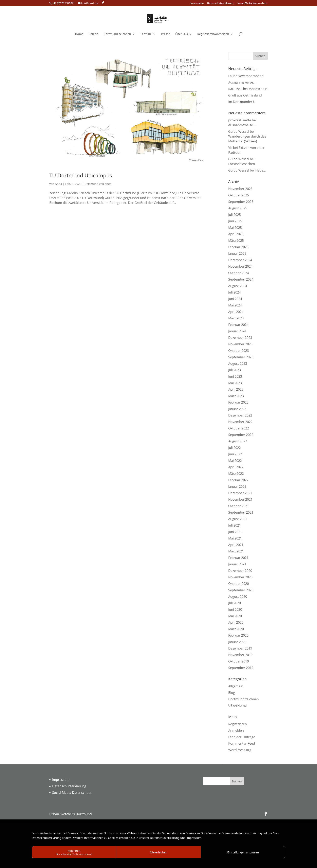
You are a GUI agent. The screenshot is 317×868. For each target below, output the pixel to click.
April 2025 (236, 234)
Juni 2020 (235, 609)
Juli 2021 (235, 525)
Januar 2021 (237, 564)
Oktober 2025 (239, 195)
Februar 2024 (238, 325)
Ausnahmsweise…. (242, 82)
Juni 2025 (235, 221)
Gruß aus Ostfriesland (245, 95)
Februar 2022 (238, 480)
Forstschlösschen (242, 164)
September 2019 (241, 668)
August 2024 (238, 286)
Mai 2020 (235, 616)
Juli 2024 (235, 292)
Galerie (93, 34)
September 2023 (241, 357)
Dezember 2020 (240, 571)
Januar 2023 (237, 409)
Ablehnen (74, 852)
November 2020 (240, 577)
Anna (59, 184)
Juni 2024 (235, 299)
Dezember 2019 (240, 648)
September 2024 (241, 279)
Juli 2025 (235, 215)
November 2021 (240, 499)
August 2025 (238, 208)
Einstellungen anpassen (243, 852)
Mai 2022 (235, 461)
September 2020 (241, 590)
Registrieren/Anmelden (213, 34)
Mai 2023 (235, 383)
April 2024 (236, 312)
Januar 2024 (237, 331)
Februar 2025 (238, 247)
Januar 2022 (237, 486)
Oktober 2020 (239, 584)
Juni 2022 (235, 454)
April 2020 (236, 622)
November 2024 (240, 266)
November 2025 (240, 189)
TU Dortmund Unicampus (81, 175)
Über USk (182, 34)
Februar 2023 (238, 402)
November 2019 (240, 655)
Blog (232, 693)
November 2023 (240, 344)
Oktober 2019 (239, 661)
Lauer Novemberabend (246, 76)
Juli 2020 (235, 603)
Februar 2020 (238, 635)
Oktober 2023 (239, 351)
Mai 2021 (235, 538)
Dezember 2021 (240, 493)
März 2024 (236, 318)
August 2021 (238, 519)
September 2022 (241, 435)
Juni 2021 (235, 532)
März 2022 (236, 474)
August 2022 (238, 441)
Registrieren (238, 724)
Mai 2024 (235, 305)
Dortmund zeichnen (117, 34)
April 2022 (236, 467)
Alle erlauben (159, 852)
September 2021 (241, 512)
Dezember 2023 (240, 338)
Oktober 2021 (239, 506)
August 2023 (238, 364)
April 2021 (236, 545)
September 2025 (241, 202)
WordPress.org (240, 750)
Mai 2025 (235, 228)
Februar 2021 (238, 558)
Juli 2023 (235, 370)
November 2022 (240, 422)
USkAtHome (237, 706)
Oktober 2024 (239, 273)
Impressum (197, 3)
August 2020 (238, 597)
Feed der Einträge (242, 737)
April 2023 (236, 389)
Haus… (261, 170)
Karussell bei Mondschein (248, 89)
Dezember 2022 (240, 415)
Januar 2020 (237, 642)
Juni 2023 (235, 376)
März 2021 (236, 551)
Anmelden (236, 730)
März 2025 (236, 241)
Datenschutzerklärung (221, 3)
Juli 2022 (235, 448)
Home (79, 34)
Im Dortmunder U (242, 102)
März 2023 (236, 396)
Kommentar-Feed (242, 743)
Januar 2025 (237, 253)
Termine (146, 34)
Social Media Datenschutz (253, 3)
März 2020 (236, 629)
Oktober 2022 (239, 428)
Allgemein (236, 686)
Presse (165, 34)
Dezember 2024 (240, 260)
